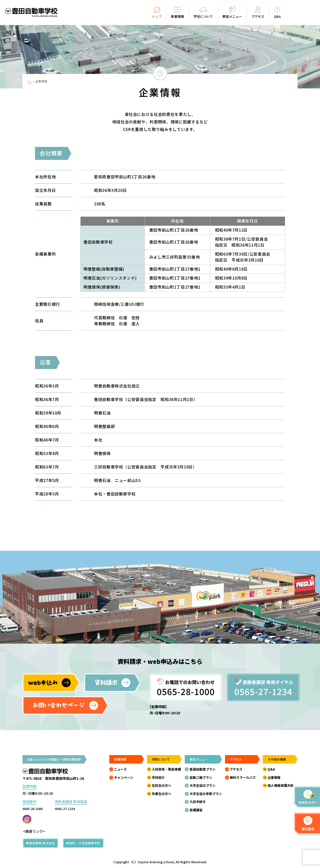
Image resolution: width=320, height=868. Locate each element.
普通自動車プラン (202, 769)
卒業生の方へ (161, 794)
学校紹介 (158, 777)
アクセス (236, 769)
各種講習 (196, 810)
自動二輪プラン (201, 777)
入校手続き (198, 802)
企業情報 (274, 777)
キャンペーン (124, 777)
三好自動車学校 (98, 257)
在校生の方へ (161, 785)
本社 (88, 230)
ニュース (120, 769)
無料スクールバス (243, 777)
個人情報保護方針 (280, 785)
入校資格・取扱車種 (166, 769)
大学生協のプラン (202, 785)
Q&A (271, 769)
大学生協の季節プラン (206, 794)
